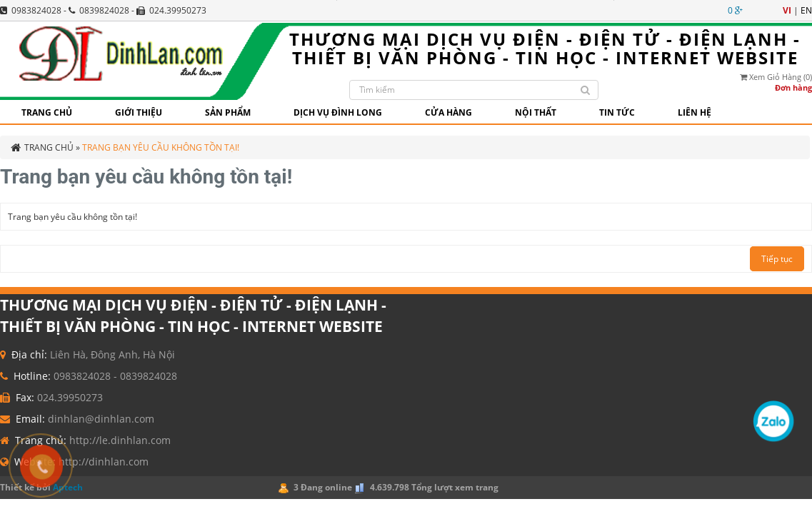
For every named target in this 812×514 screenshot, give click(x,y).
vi (787, 10)
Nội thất (536, 112)
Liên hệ (695, 112)
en (806, 10)
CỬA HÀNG (448, 112)
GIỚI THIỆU (139, 112)
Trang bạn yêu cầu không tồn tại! (161, 147)
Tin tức (617, 112)
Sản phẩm (228, 112)
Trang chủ (47, 112)
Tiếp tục (777, 259)
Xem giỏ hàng (776, 77)
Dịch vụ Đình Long (338, 112)
